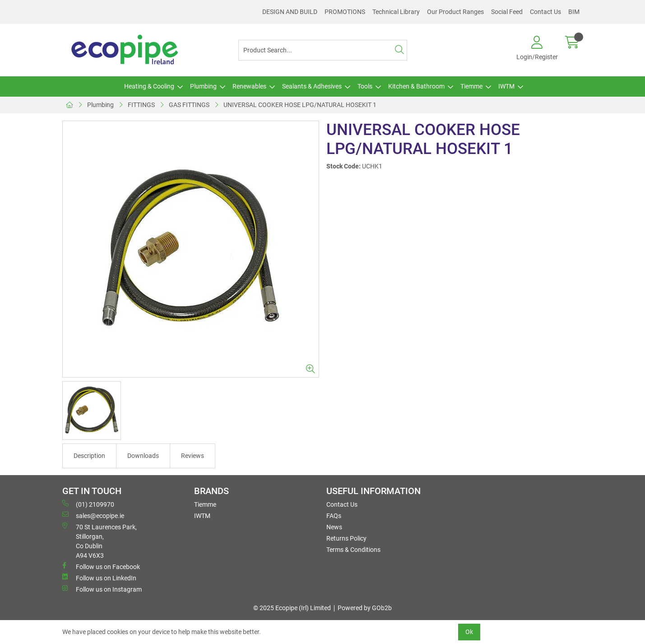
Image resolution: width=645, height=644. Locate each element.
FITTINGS (141, 105)
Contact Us (545, 12)
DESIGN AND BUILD (290, 12)
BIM (574, 12)
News (334, 527)
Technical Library (396, 12)
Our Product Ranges (455, 12)
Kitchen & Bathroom (416, 86)
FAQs (334, 516)
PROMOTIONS (345, 12)
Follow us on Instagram (102, 589)
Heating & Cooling (149, 86)
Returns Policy (346, 538)
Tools (365, 86)
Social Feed (507, 12)
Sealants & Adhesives (312, 86)
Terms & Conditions (353, 550)
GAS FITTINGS (189, 105)
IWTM (506, 86)
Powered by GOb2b (365, 608)
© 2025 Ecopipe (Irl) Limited (292, 608)
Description (89, 456)
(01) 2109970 (88, 504)
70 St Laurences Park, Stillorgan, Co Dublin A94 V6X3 (100, 541)
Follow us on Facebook (101, 566)
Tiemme (471, 86)
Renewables (249, 86)
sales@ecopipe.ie (93, 515)
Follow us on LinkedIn (99, 578)
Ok (469, 632)
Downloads (143, 456)
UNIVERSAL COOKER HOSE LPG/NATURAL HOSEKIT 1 (300, 105)
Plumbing (203, 86)
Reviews (193, 456)
